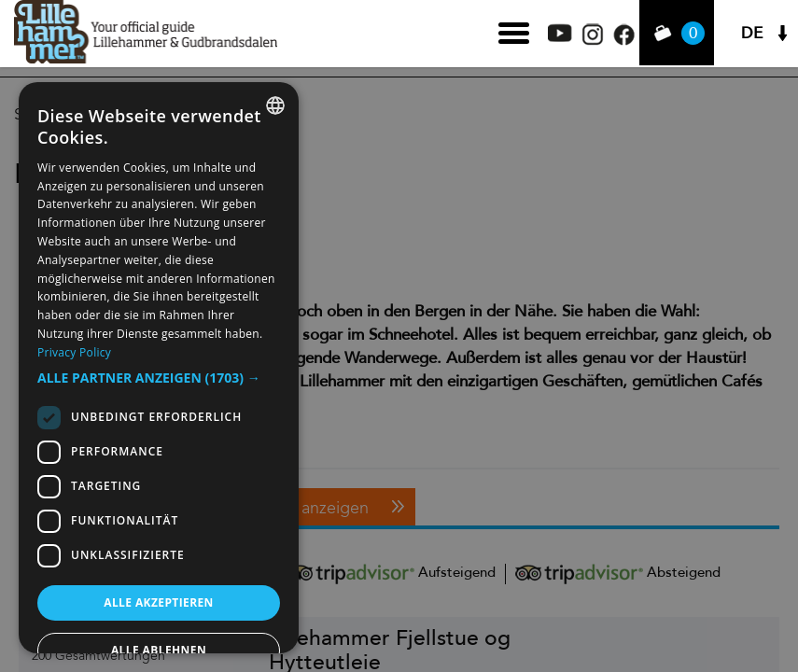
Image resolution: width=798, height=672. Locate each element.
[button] (159, 378)
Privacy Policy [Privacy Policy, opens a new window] (74, 352)
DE (752, 33)
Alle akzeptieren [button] (159, 602)
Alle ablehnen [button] (159, 650)
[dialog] (159, 368)
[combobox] (275, 105)
